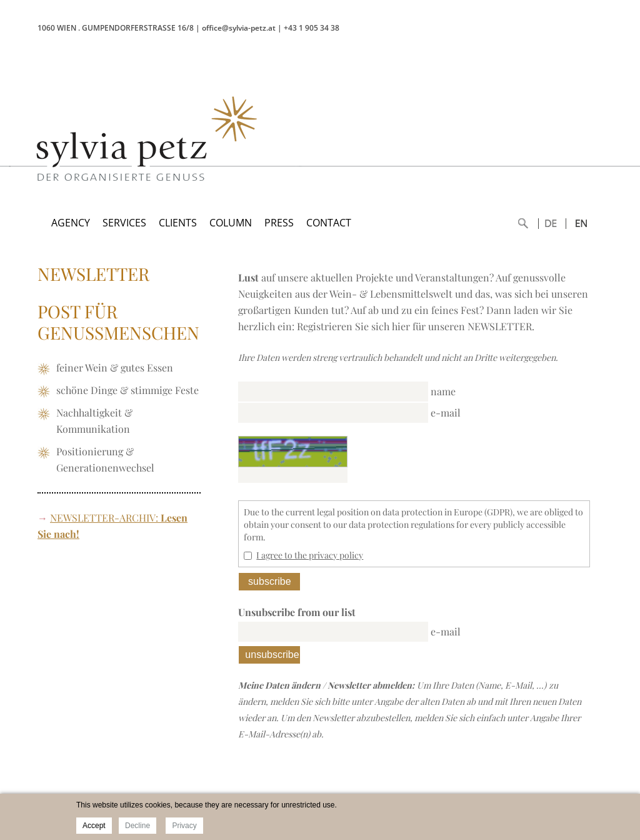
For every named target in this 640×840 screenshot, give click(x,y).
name (443, 391)
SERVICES (124, 223)
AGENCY (71, 223)
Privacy (184, 826)
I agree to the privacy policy (310, 555)
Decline (137, 826)
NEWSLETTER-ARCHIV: (104, 518)
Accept (94, 826)
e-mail (446, 412)
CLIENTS (178, 223)
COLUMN (231, 223)
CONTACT (329, 223)
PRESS (279, 223)
